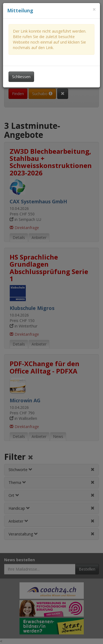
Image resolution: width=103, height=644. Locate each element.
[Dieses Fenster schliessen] (94, 9)
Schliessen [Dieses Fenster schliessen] (21, 77)
